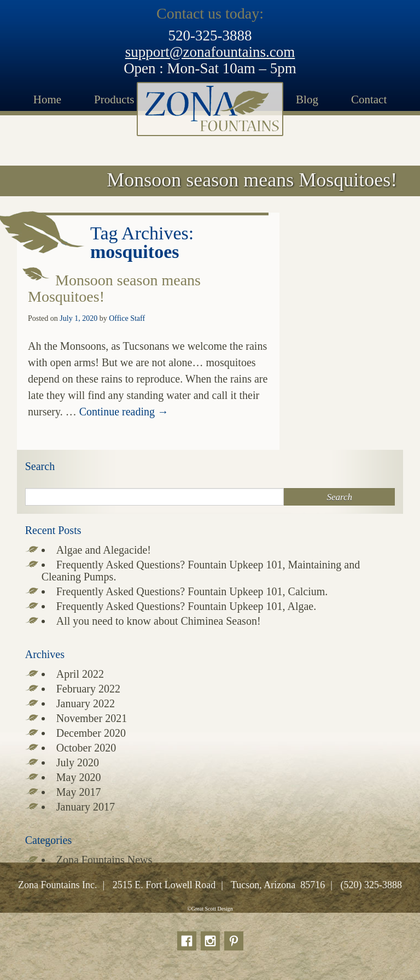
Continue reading (124, 412)
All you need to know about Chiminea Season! (159, 621)
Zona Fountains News (104, 860)
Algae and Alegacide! (104, 550)
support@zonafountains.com (210, 52)
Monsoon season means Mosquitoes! (114, 288)
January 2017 (86, 807)
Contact (369, 99)
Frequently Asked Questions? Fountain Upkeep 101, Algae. (186, 606)
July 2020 (78, 762)
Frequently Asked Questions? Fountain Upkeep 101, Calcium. (192, 591)
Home (47, 99)
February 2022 (88, 689)
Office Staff (127, 318)
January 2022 (86, 703)
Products (114, 99)
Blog (307, 99)
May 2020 (79, 777)
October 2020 (86, 748)
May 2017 (79, 792)
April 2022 (80, 674)
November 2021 (92, 718)
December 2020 (91, 733)
